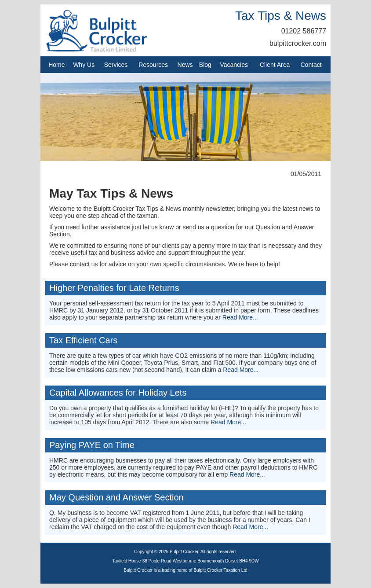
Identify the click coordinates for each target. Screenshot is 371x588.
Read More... (240, 317)
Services (116, 65)
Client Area (275, 65)
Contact (311, 65)
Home (56, 65)
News (185, 65)
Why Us (84, 65)
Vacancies (234, 65)
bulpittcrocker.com (298, 43)
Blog (205, 65)
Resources (153, 65)
